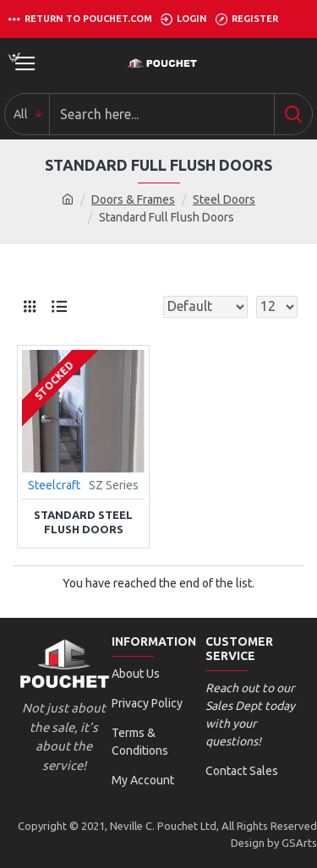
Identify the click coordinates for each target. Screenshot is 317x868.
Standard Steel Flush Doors (83, 522)
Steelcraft (54, 485)
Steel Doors (224, 199)
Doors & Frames (133, 199)
